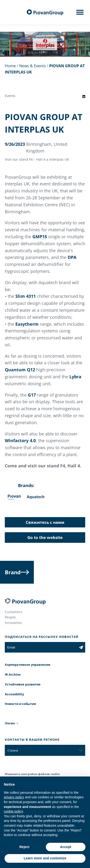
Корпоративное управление (28, 665)
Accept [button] (66, 847)
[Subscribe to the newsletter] (81, 647)
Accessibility (14, 694)
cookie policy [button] (13, 811)
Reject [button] (24, 847)
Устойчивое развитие (23, 684)
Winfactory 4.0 (20, 440)
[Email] (41, 647)
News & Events (33, 66)
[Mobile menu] (80, 14)
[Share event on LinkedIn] (84, 97)
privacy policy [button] (14, 797)
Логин (10, 723)
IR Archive (13, 674)
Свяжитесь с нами (45, 522)
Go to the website (45, 537)
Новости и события (20, 704)
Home (10, 66)
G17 (32, 395)
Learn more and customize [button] (45, 858)
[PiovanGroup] (45, 12)
